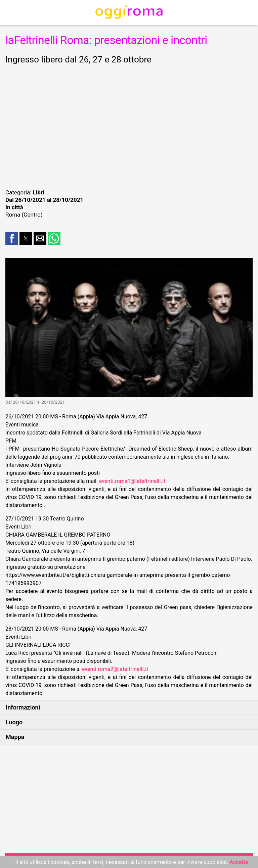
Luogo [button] (14, 722)
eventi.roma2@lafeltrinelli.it (115, 669)
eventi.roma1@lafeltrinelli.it (132, 481)
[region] (129, 126)
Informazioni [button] (23, 707)
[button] (12, 238)
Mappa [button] (15, 737)
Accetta (239, 862)
